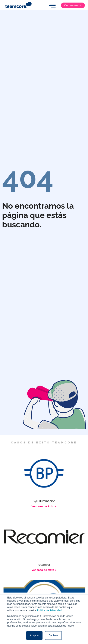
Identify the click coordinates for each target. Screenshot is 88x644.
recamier (44, 565)
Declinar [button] (53, 635)
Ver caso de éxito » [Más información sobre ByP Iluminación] (44, 506)
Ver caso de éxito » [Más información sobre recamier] (44, 570)
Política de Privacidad (49, 610)
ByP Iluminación (44, 501)
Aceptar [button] (34, 635)
